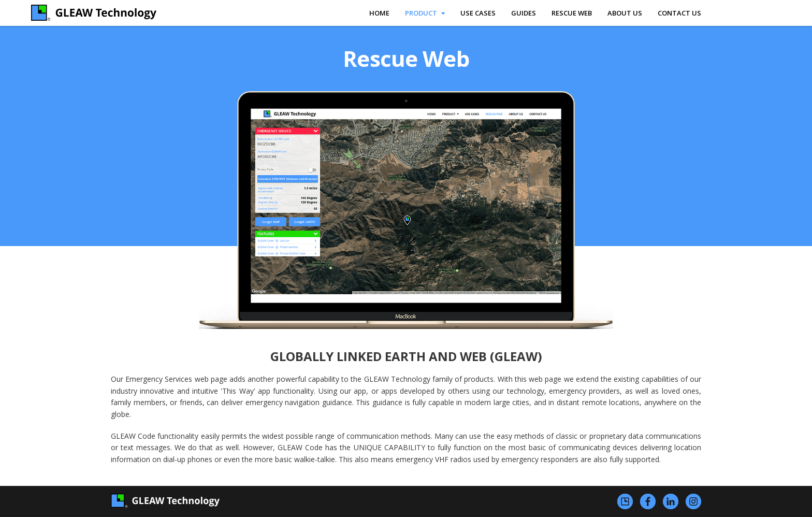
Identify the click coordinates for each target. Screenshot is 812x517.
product (425, 13)
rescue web (572, 13)
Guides (524, 13)
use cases (478, 13)
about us (625, 13)
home (379, 13)
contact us (679, 13)
